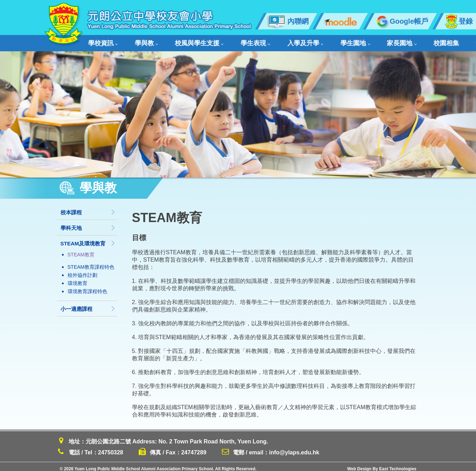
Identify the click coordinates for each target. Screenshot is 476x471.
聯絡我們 (437, 41)
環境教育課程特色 (87, 287)
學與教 (135, 41)
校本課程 (88, 208)
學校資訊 (102, 41)
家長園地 (338, 41)
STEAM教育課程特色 (91, 262)
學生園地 (302, 41)
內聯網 (288, 21)
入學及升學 (262, 41)
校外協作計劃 (82, 271)
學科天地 (88, 223)
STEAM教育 (81, 250)
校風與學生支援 (177, 41)
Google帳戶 (401, 21)
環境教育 (78, 279)
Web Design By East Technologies (382, 464)
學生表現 (223, 41)
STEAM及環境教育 (88, 239)
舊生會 (404, 41)
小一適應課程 (88, 304)
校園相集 (373, 41)
